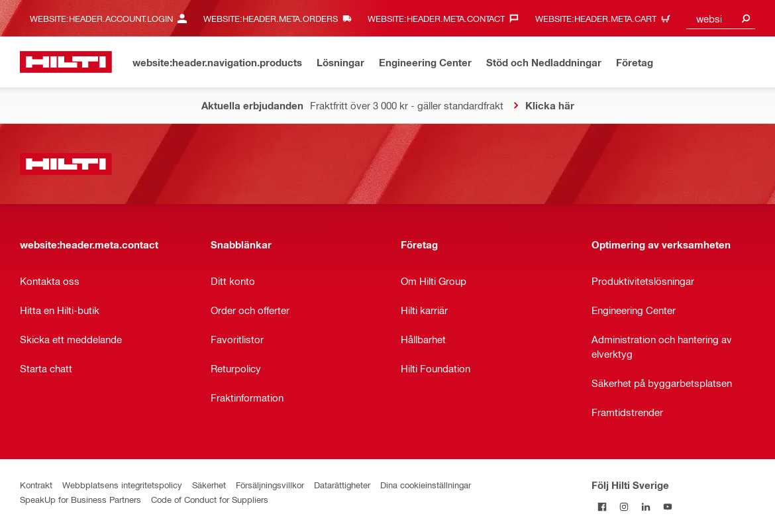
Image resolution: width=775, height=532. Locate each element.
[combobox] (721, 18)
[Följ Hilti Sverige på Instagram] (624, 506)
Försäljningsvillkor (270, 485)
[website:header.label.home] (66, 62)
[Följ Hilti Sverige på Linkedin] (646, 506)
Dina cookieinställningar (426, 485)
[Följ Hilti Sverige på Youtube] (668, 506)
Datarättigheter (342, 485)
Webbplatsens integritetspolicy (122, 485)
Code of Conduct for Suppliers (210, 499)
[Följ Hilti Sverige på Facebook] (602, 506)
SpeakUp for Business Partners (80, 499)
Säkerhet (209, 485)
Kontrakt (36, 485)
